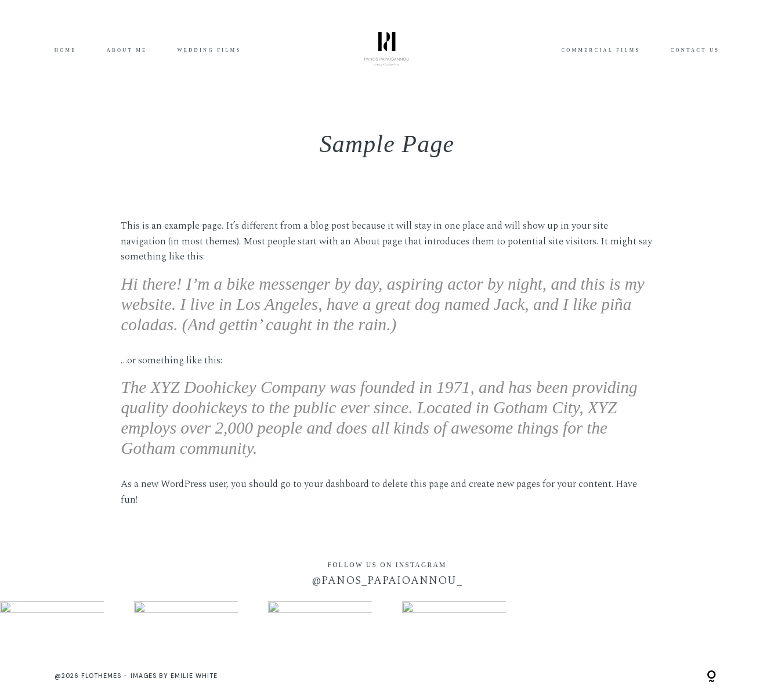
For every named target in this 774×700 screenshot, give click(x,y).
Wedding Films (209, 50)
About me (127, 50)
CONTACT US (695, 50)
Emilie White (194, 676)
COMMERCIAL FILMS (601, 50)
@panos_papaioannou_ (387, 581)
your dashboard (337, 484)
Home (66, 50)
